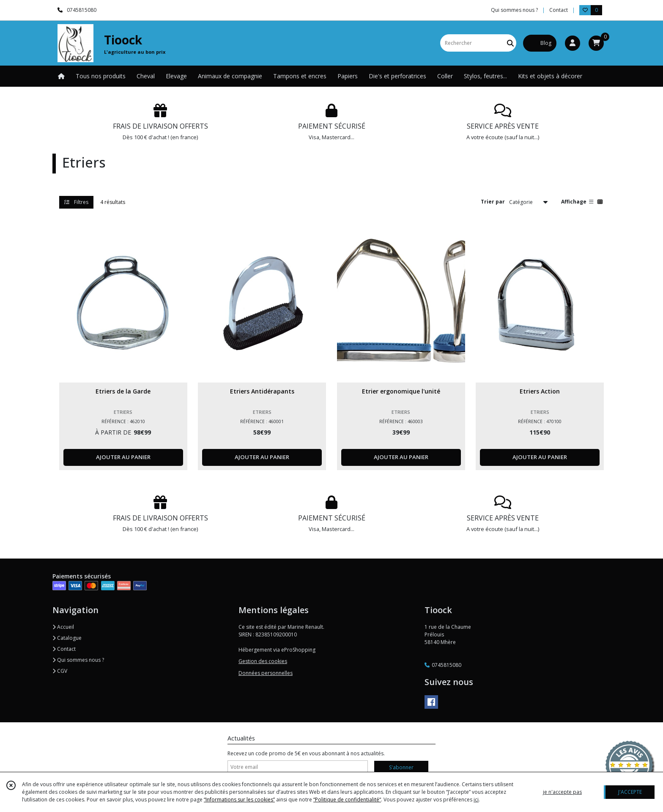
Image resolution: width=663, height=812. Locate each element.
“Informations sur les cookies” (239, 800)
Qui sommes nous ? (78, 660)
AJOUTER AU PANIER (123, 457)
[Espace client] (573, 43)
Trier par (493, 202)
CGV (60, 671)
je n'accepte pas (562, 792)
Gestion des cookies (263, 661)
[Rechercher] (510, 43)
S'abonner (401, 767)
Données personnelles (266, 673)
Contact (559, 10)
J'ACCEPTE (630, 792)
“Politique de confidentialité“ (347, 800)
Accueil (63, 627)
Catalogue (67, 638)
